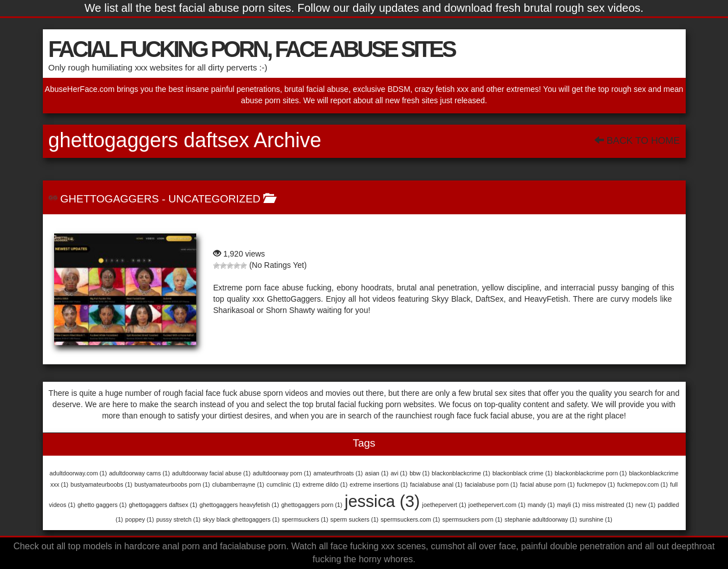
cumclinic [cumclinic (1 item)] (284, 484)
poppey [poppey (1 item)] (140, 519)
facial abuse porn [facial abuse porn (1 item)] (547, 484)
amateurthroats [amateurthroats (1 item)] (338, 473)
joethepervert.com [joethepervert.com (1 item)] (497, 505)
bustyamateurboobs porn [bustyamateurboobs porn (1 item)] (173, 484)
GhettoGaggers (110, 199)
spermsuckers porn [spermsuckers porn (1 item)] (472, 519)
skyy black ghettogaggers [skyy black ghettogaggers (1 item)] (241, 519)
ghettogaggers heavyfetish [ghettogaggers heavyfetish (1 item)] (239, 505)
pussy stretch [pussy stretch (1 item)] (178, 519)
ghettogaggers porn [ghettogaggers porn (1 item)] (312, 505)
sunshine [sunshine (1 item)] (596, 519)
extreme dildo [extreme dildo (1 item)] (325, 484)
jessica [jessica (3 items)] (382, 501)
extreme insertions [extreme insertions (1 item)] (379, 484)
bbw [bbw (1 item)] (420, 473)
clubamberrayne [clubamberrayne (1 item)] (238, 484)
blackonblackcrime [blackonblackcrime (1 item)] (461, 473)
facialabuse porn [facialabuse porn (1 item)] (491, 484)
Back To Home (637, 141)
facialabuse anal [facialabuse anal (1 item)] (436, 484)
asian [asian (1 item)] (376, 473)
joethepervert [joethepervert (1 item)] (444, 505)
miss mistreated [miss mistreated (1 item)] (608, 505)
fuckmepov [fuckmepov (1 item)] (596, 484)
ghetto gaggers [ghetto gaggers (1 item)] (102, 505)
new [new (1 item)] (646, 505)
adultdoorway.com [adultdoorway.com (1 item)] (78, 473)
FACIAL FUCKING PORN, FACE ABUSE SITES (252, 49)
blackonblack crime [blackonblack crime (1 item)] (522, 473)
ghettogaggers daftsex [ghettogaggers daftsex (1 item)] (163, 505)
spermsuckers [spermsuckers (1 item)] (305, 519)
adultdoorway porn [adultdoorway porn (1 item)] (282, 473)
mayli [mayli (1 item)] (569, 505)
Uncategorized (215, 199)
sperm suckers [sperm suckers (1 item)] (354, 519)
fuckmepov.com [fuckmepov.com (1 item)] (642, 484)
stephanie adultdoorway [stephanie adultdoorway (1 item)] (541, 519)
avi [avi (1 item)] (399, 473)
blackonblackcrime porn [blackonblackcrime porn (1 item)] (591, 473)
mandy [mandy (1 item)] (541, 505)
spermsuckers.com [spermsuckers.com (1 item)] (410, 519)
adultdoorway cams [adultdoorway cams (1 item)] (139, 473)
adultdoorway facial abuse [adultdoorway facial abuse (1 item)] (211, 473)
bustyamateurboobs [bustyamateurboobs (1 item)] (102, 484)
